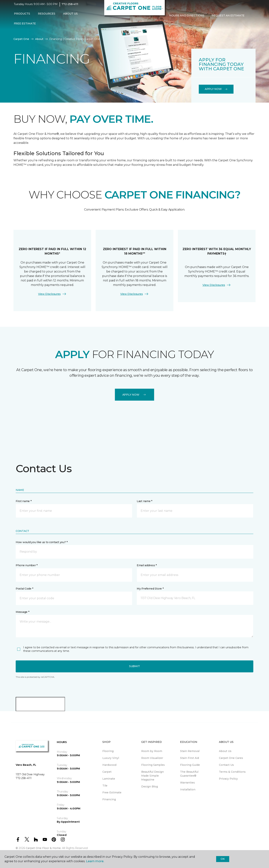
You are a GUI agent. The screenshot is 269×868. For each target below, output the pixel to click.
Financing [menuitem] (109, 799)
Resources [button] (47, 16)
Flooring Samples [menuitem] (153, 765)
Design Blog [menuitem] (150, 786)
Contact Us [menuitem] (226, 765)
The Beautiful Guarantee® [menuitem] (189, 774)
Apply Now (216, 89)
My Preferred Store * (150, 589)
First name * (24, 501)
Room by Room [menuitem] (152, 751)
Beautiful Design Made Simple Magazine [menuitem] (153, 776)
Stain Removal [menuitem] (190, 751)
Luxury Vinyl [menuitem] (111, 758)
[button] (168, 26)
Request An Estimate (228, 18)
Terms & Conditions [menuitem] (232, 772)
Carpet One (21, 39)
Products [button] (22, 16)
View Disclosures (52, 294)
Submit (134, 666)
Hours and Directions (187, 18)
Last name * (144, 501)
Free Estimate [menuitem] (25, 26)
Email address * (147, 565)
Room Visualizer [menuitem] (152, 758)
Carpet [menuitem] (107, 772)
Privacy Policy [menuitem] (228, 779)
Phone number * (27, 565)
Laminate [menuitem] (109, 779)
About (39, 39)
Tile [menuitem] (105, 786)
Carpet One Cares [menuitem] (231, 758)
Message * (22, 612)
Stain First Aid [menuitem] (190, 758)
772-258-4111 (70, 7)
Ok (223, 859)
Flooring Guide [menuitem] (190, 765)
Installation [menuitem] (188, 789)
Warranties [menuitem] (187, 783)
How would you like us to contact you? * (42, 542)
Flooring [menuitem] (108, 751)
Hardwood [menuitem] (109, 765)
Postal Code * (24, 589)
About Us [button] (70, 16)
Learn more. (95, 861)
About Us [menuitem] (225, 751)
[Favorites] (173, 26)
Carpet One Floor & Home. (44, 848)
